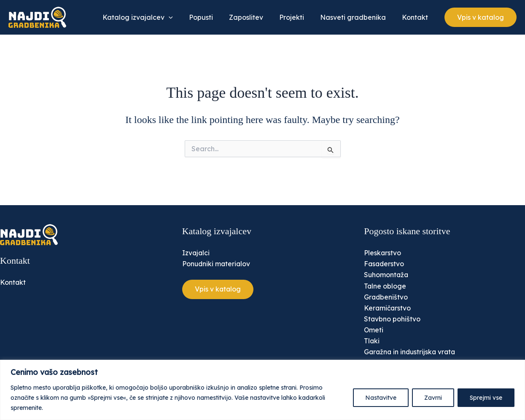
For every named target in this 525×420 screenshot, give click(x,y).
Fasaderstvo (385, 263)
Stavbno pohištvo (392, 318)
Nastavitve (381, 398)
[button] (481, 17)
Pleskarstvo (383, 252)
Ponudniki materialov (217, 263)
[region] (262, 390)
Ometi (374, 329)
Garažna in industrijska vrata (411, 352)
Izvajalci (196, 252)
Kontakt (13, 281)
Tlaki (372, 341)
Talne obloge (385, 285)
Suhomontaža (387, 274)
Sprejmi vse (486, 398)
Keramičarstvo (388, 308)
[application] (183, 17)
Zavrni (433, 398)
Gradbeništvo (386, 296)
